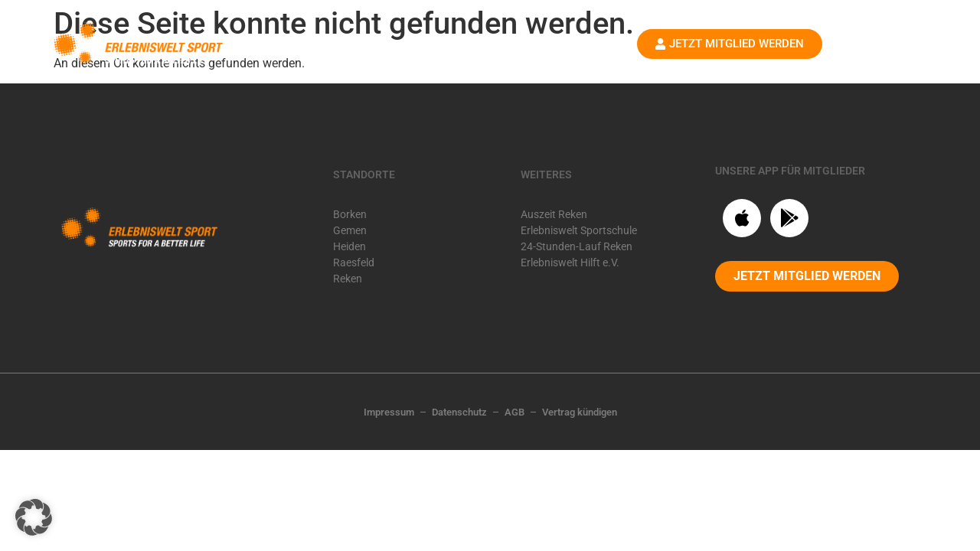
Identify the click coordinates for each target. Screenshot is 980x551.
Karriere (514, 52)
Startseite (339, 52)
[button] (34, 517)
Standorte (429, 52)
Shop (577, 52)
